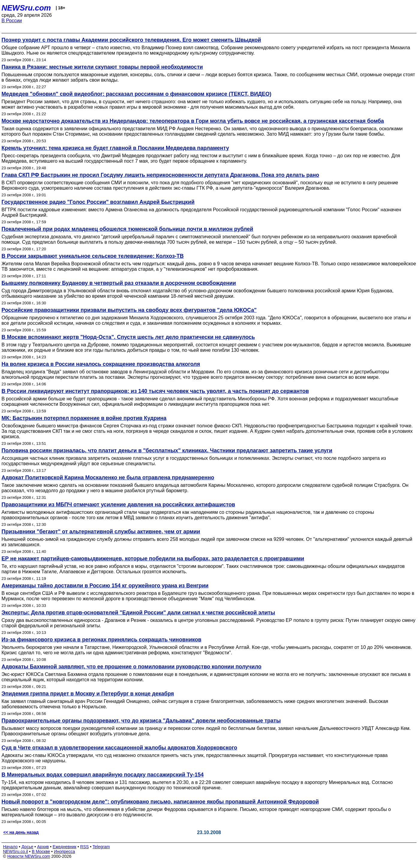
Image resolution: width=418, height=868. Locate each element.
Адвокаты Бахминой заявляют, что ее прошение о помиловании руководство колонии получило (131, 667)
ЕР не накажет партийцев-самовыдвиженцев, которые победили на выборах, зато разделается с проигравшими (153, 559)
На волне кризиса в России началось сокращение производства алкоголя (101, 364)
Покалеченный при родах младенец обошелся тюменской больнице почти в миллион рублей (127, 229)
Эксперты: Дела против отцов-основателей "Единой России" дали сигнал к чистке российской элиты (138, 613)
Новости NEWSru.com (29, 856)
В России (12, 21)
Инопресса (65, 851)
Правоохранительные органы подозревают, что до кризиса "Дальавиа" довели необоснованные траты (141, 721)
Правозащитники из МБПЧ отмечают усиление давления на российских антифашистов (118, 505)
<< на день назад (21, 832)
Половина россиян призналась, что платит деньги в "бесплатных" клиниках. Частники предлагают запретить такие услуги (167, 451)
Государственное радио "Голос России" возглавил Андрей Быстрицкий (98, 202)
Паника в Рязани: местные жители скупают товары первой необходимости (102, 67)
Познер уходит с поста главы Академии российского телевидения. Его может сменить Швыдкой (131, 40)
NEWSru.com (26, 8)
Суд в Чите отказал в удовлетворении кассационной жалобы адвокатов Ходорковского (119, 748)
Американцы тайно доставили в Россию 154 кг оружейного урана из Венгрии (105, 586)
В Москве (41, 851)
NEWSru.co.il (15, 851)
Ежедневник (65, 847)
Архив (43, 847)
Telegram (101, 847)
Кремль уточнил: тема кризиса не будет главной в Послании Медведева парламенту (115, 148)
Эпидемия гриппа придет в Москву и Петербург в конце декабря (88, 694)
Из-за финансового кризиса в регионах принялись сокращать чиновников (102, 640)
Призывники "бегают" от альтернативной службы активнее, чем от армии (101, 532)
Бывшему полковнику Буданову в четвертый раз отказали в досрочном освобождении (119, 283)
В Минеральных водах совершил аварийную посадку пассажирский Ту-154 (103, 775)
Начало (10, 847)
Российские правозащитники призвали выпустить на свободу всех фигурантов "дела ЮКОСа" (129, 310)
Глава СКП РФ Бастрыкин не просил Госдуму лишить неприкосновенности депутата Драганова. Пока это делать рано (160, 175)
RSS (84, 847)
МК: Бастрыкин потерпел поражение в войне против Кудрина (84, 418)
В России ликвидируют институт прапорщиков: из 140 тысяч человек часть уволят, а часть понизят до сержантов (155, 391)
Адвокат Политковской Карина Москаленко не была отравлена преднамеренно (108, 478)
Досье (27, 847)
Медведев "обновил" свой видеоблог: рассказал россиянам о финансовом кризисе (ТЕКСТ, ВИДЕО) (136, 94)
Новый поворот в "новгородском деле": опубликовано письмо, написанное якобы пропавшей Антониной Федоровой (160, 802)
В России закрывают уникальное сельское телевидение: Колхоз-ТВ (93, 256)
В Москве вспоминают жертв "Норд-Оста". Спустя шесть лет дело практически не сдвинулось (128, 337)
